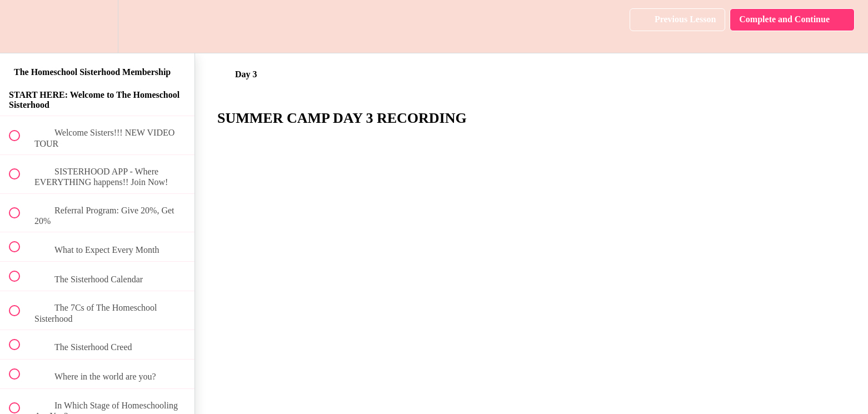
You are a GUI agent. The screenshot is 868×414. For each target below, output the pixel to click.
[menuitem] (97, 26)
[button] (21, 26)
